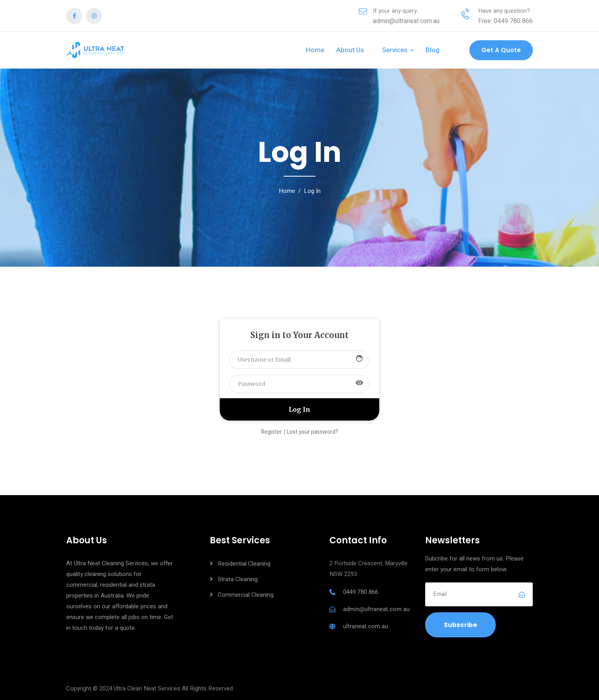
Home (315, 50)
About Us (350, 50)
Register (272, 432)
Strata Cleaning (238, 579)
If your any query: (395, 11)
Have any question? (504, 11)
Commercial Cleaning (246, 595)
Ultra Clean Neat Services (147, 688)
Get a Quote (501, 50)
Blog (433, 50)
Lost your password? (312, 432)
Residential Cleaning (244, 564)
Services (395, 50)
